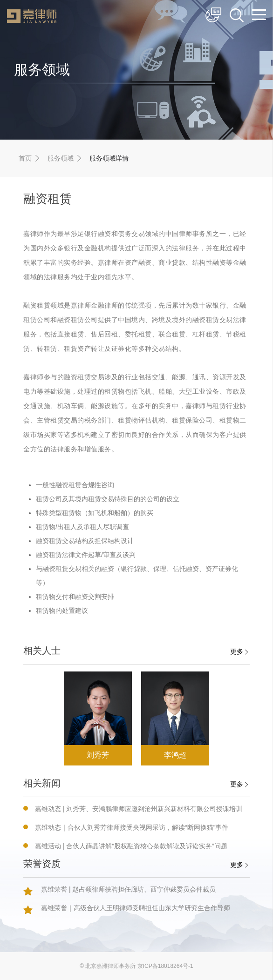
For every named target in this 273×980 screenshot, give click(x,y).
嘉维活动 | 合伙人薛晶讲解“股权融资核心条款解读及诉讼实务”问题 (131, 846)
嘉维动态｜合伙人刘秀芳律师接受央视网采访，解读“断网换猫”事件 (132, 827)
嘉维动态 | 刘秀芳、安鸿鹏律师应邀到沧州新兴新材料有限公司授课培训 (139, 809)
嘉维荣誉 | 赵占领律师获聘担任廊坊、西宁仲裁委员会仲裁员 (128, 889)
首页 (25, 158)
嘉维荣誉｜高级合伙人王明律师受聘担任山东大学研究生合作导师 (136, 908)
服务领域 (61, 158)
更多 (239, 651)
